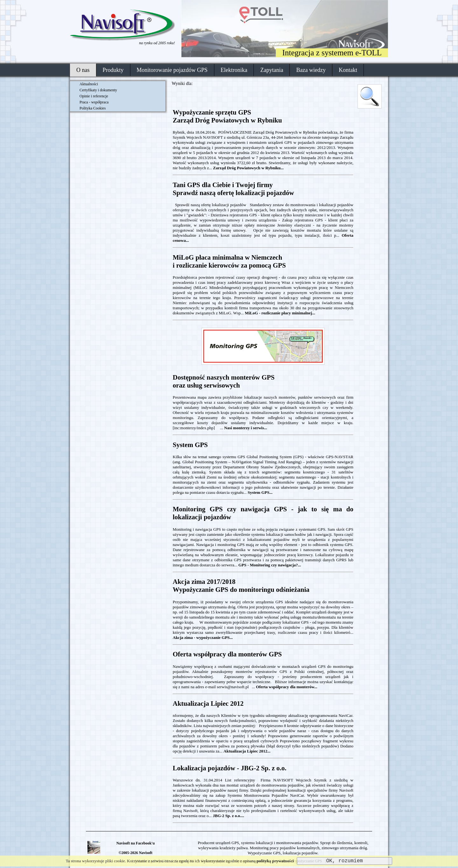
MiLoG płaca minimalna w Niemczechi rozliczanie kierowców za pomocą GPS (229, 261)
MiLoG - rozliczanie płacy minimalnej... (280, 313)
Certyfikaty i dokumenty (98, 90)
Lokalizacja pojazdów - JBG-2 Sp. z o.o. (230, 768)
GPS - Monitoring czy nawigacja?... (270, 565)
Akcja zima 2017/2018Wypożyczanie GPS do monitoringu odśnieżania (241, 586)
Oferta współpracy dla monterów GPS (227, 654)
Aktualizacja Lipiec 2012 (208, 703)
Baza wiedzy (311, 70)
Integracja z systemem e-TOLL (332, 53)
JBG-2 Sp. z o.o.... (229, 816)
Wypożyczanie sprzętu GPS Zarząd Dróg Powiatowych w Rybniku (227, 116)
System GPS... (260, 492)
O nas (83, 70)
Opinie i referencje (94, 96)
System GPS (190, 445)
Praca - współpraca (94, 102)
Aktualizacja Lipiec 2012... (247, 751)
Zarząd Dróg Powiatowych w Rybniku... (248, 168)
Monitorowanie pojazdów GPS (172, 70)
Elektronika (234, 70)
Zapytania (272, 70)
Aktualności (89, 84)
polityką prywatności (275, 861)
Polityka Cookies (93, 108)
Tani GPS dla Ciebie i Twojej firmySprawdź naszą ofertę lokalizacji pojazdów (233, 189)
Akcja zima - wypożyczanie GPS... (203, 637)
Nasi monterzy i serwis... (246, 428)
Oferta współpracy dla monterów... (287, 687)
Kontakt (348, 70)
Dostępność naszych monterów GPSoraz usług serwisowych (224, 381)
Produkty (113, 70)
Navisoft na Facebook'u (136, 843)
